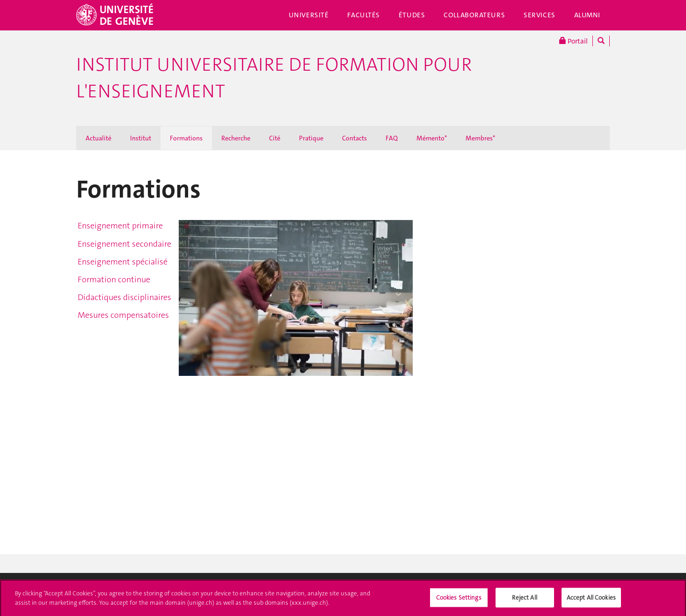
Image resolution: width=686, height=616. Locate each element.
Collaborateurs (474, 15)
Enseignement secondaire (124, 244)
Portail (573, 41)
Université (309, 15)
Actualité (99, 138)
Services (540, 15)
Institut (141, 138)
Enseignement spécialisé (123, 262)
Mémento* (432, 138)
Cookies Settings (459, 600)
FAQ (392, 138)
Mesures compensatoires (123, 315)
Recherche (236, 138)
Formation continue (114, 279)
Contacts (354, 138)
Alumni (587, 15)
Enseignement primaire (120, 226)
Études (412, 15)
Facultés (364, 15)
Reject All (524, 600)
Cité (275, 138)
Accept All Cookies (591, 600)
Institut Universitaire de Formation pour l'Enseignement (274, 78)
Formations (186, 138)
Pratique (311, 138)
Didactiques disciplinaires (124, 297)
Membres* (480, 138)
